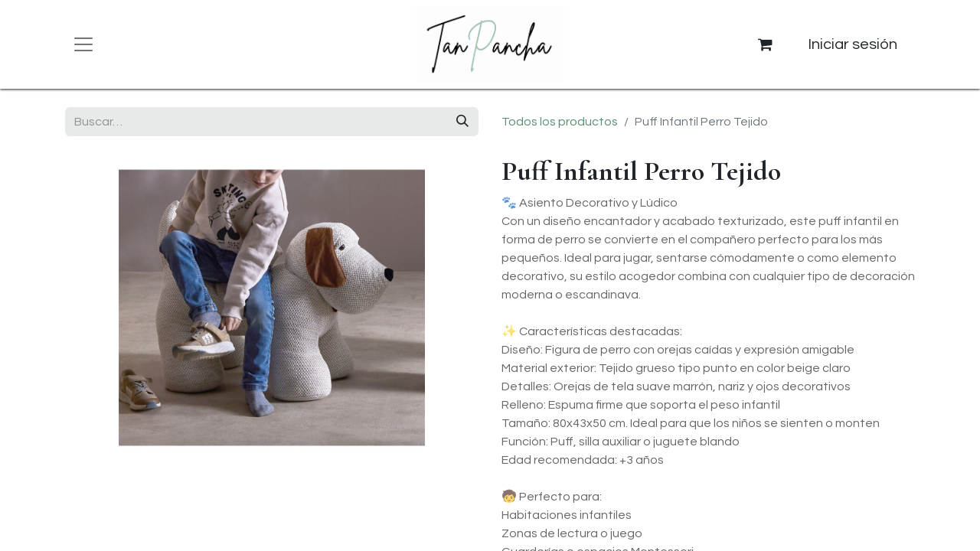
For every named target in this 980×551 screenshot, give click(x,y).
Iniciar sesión (853, 44)
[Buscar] (462, 122)
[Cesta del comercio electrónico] (766, 44)
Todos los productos (560, 122)
